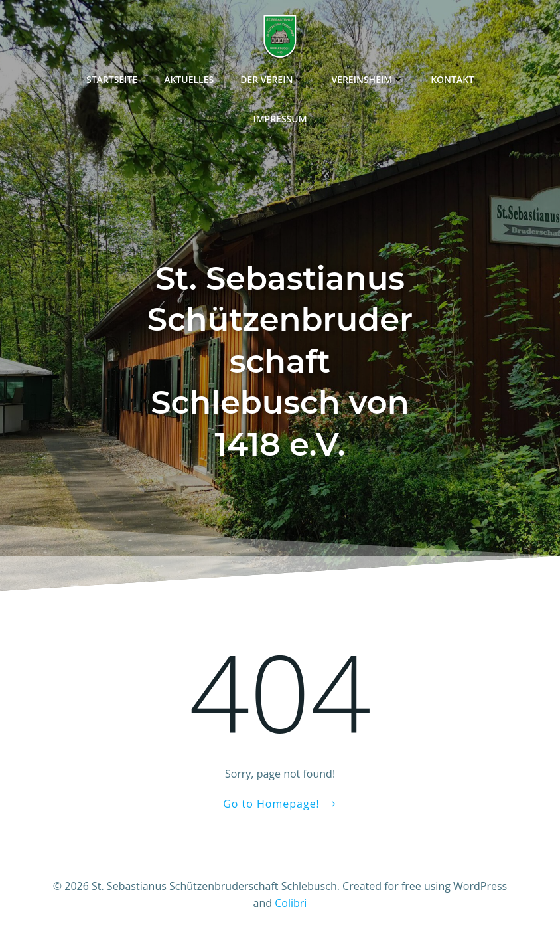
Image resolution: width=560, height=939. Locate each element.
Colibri (291, 903)
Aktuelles (189, 79)
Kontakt (452, 79)
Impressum (280, 119)
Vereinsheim (368, 79)
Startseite (112, 79)
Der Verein (272, 79)
